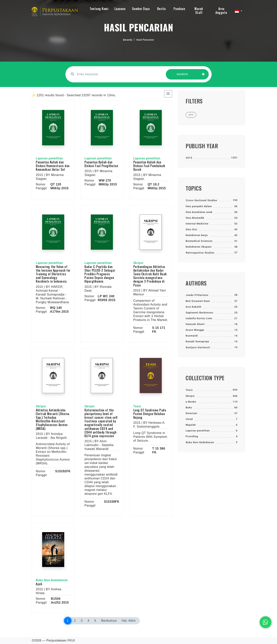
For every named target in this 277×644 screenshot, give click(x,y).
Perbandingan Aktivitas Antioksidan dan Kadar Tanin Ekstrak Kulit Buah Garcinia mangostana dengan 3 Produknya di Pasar (150, 276)
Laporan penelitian (198, 431)
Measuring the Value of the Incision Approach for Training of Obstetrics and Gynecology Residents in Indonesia (53, 274)
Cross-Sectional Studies (201, 200)
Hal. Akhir (129, 621)
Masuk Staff (199, 11)
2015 (189, 158)
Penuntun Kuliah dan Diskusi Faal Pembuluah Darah (149, 166)
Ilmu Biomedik (195, 218)
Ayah (39, 584)
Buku (189, 407)
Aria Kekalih (194, 307)
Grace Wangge (195, 330)
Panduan (179, 9)
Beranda (128, 40)
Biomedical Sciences (199, 241)
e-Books (191, 402)
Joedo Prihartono (197, 295)
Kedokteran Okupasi (199, 247)
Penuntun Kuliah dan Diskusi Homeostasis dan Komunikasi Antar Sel (53, 166)
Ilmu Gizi (191, 229)
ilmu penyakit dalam (199, 206)
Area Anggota (221, 11)
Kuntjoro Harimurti (198, 347)
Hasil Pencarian (145, 40)
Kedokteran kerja (197, 235)
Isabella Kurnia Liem (199, 318)
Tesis (189, 390)
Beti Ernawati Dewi (198, 301)
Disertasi (191, 413)
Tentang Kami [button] (99, 9)
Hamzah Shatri (195, 324)
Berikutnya (109, 621)
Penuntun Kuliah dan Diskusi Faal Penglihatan (101, 164)
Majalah (191, 425)
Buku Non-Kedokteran (200, 442)
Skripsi (190, 396)
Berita (161, 9)
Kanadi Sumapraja (197, 341)
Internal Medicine (197, 224)
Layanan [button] (120, 9)
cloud (189, 419)
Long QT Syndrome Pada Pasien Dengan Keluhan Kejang (150, 414)
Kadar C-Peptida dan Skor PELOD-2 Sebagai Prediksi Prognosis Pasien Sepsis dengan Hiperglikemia (100, 274)
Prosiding (192, 436)
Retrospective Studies (200, 253)
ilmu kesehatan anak (199, 212)
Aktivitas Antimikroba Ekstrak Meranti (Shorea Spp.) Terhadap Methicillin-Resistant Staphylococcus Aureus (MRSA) (53, 419)
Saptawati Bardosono (199, 313)
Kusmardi (192, 336)
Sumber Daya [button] (141, 9)
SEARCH (182, 76)
